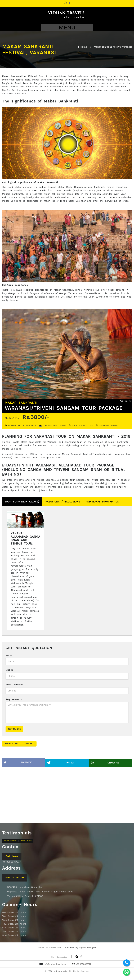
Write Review (10, 841)
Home (84, 47)
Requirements (14, 699)
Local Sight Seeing (83, 426)
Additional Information (102, 502)
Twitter (70, 763)
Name (9, 655)
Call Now (12, 856)
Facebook (26, 762)
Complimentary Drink (54, 426)
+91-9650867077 (84, 964)
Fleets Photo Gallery (19, 743)
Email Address (14, 685)
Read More (26, 841)
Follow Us (113, 763)
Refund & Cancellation (50, 948)
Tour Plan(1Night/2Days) (22, 502)
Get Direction (15, 877)
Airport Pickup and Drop (22, 426)
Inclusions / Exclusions (62, 502)
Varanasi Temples (109, 426)
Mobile (9, 670)
